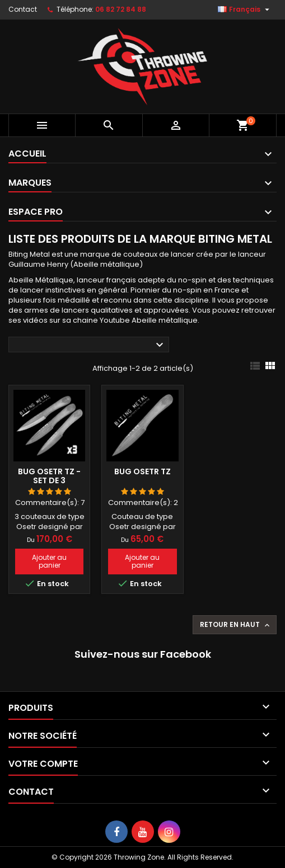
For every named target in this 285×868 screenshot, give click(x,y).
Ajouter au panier (49, 561)
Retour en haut (236, 625)
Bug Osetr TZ (142, 471)
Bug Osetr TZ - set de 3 (49, 476)
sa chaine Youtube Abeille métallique (130, 320)
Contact (23, 9)
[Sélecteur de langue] (245, 10)
